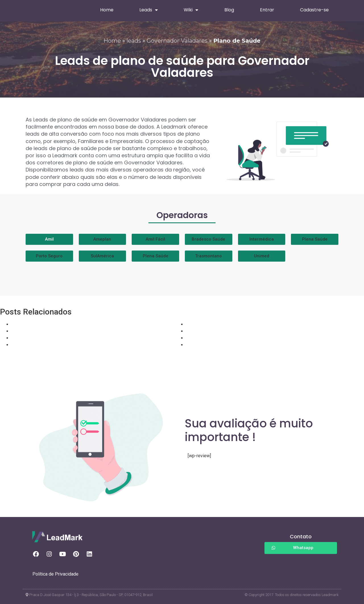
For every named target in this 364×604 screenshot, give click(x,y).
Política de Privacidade (55, 574)
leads (134, 41)
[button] (103, 239)
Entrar (267, 10)
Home (107, 10)
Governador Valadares (177, 41)
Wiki (191, 10)
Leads (149, 10)
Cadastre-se (314, 10)
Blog (229, 10)
